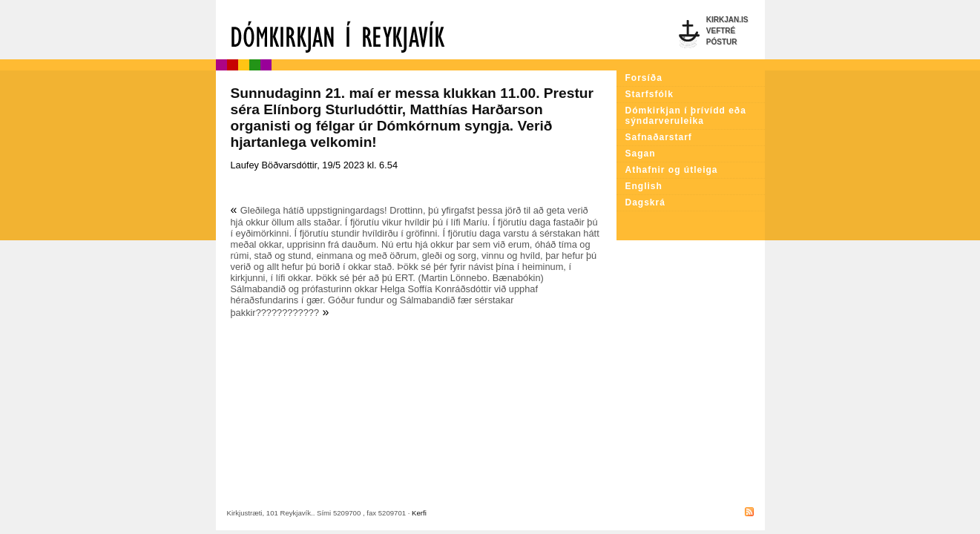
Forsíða (644, 78)
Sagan (641, 154)
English (644, 186)
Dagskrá (645, 202)
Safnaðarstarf (659, 137)
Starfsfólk (650, 94)
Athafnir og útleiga (672, 170)
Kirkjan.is (727, 20)
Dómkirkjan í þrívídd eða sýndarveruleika (686, 116)
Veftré (721, 31)
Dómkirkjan (416, 30)
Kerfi (419, 513)
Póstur (722, 42)
